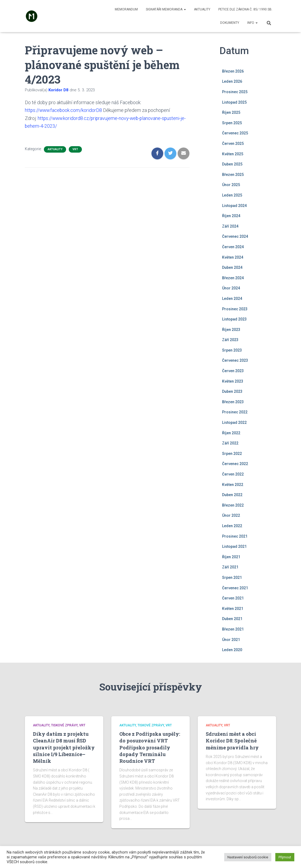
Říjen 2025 (231, 112)
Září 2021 (230, 567)
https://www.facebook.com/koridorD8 (64, 110)
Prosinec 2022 (235, 412)
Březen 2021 (233, 629)
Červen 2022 (233, 474)
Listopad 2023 (234, 319)
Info (252, 23)
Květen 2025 (233, 154)
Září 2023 (230, 340)
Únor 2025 (231, 185)
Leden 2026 (232, 81)
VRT (75, 149)
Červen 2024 (233, 247)
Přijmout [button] (285, 857)
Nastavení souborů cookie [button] (248, 857)
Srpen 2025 (232, 123)
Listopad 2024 (234, 206)
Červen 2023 (233, 371)
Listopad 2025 (234, 102)
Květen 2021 (233, 609)
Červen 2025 (233, 144)
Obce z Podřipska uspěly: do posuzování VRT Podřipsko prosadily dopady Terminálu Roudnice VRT (150, 747)
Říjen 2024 (231, 216)
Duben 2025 (232, 164)
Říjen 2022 (231, 433)
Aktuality (202, 9)
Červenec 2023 (235, 360)
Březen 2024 (233, 278)
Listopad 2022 (234, 422)
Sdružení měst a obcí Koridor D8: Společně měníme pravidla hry (232, 741)
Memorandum (126, 9)
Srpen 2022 (232, 454)
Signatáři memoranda (166, 9)
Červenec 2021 (235, 588)
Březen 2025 (233, 175)
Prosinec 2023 (235, 309)
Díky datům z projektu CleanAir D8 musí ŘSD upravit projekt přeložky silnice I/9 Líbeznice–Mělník (64, 747)
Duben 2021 (232, 619)
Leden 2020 (232, 650)
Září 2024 (230, 226)
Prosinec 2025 (235, 92)
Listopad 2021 (234, 546)
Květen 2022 (233, 485)
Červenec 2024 (235, 236)
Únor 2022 (231, 515)
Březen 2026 (233, 71)
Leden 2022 (232, 526)
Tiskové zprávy (64, 725)
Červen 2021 (233, 598)
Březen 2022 (233, 505)
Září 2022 (230, 443)
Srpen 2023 (232, 350)
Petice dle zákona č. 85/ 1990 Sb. (245, 9)
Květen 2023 (233, 381)
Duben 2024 (232, 267)
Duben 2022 (232, 495)
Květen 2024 (233, 257)
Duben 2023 (232, 391)
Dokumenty (230, 23)
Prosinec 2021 (235, 536)
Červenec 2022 (235, 464)
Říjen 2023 (231, 330)
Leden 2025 (232, 195)
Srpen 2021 (232, 578)
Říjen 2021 (231, 557)
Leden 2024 (232, 299)
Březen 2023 (233, 402)
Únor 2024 (231, 288)
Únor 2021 (231, 640)
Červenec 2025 (235, 133)
